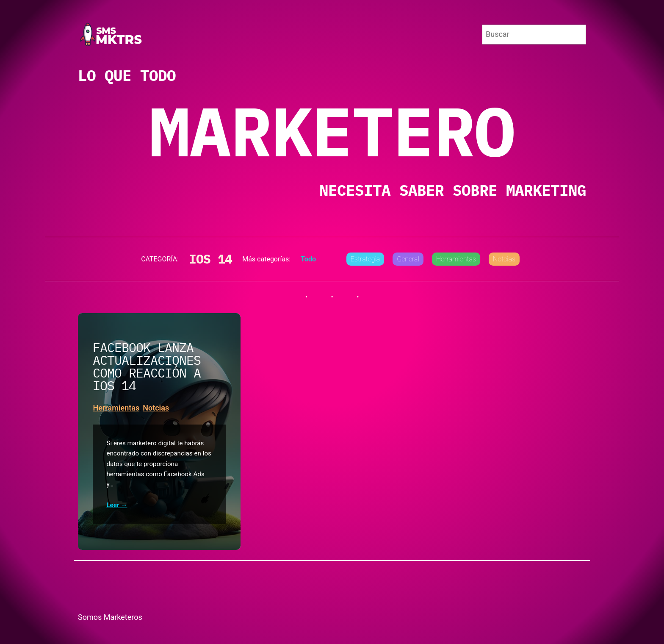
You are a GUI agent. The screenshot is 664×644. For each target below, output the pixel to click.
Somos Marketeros (110, 617)
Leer (113, 505)
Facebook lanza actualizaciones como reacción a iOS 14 (147, 366)
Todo (308, 259)
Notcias (504, 259)
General (408, 259)
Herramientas (456, 259)
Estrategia (365, 259)
